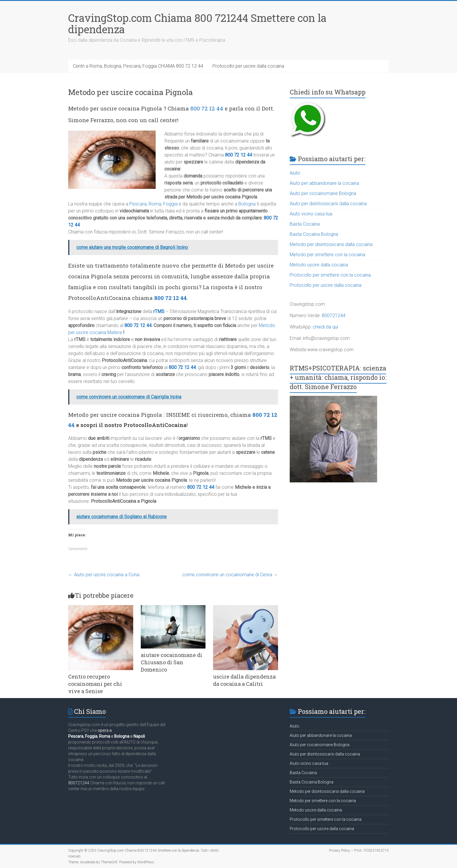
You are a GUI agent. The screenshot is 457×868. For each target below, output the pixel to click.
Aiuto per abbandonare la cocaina (324, 183)
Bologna (247, 204)
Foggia (170, 204)
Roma (155, 204)
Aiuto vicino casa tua (311, 214)
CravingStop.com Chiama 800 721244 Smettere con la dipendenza (197, 23)
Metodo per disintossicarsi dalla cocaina (331, 244)
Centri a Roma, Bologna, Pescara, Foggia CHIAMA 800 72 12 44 (138, 66)
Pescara (138, 204)
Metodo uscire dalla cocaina (319, 265)
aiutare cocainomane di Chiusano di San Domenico (172, 662)
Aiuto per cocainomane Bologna (323, 193)
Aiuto (295, 173)
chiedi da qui (325, 327)
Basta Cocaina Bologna (314, 234)
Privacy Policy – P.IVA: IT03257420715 (359, 851)
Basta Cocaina (305, 224)
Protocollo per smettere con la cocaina (330, 275)
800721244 (334, 316)
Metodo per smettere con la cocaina (327, 255)
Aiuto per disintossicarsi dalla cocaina (328, 204)
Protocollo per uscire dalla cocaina (248, 66)
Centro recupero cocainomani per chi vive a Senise (95, 684)
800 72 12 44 (207, 108)
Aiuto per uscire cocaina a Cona (104, 575)
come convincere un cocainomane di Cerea (230, 575)
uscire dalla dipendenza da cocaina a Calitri (244, 680)
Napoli (139, 736)
